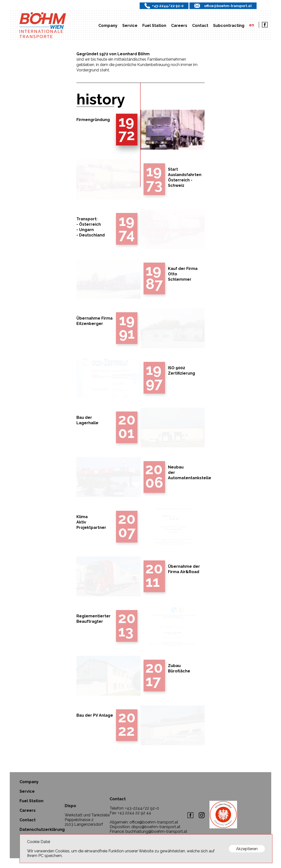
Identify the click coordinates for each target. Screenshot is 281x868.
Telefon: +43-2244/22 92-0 (134, 808)
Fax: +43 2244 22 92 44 (130, 813)
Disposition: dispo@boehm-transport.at (145, 827)
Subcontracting (229, 26)
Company (108, 26)
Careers (179, 26)
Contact (200, 26)
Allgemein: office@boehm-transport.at (144, 822)
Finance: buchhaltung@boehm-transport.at (148, 831)
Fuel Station (154, 26)
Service (130, 26)
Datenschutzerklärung (42, 829)
